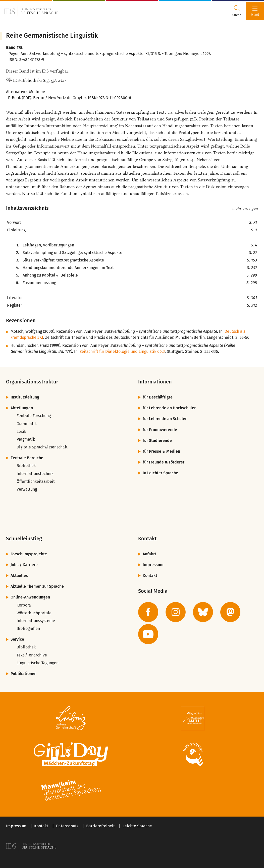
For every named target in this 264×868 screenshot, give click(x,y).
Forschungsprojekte (29, 554)
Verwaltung (27, 489)
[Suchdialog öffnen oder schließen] (237, 11)
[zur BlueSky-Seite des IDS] (203, 612)
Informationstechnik (35, 474)
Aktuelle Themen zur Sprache (37, 586)
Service (17, 639)
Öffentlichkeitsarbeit (36, 481)
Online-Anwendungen (30, 597)
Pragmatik (26, 439)
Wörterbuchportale (34, 613)
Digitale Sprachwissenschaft (42, 447)
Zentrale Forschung (34, 416)
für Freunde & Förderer (164, 462)
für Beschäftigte (158, 397)
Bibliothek (26, 466)
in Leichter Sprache (160, 473)
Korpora (24, 605)
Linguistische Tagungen (38, 663)
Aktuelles (19, 576)
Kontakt (150, 576)
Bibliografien (28, 628)
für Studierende (157, 441)
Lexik (21, 431)
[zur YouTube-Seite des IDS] (148, 634)
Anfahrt (149, 554)
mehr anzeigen (245, 209)
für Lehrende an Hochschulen (170, 408)
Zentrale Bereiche (27, 458)
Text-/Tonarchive (32, 655)
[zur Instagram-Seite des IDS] (176, 612)
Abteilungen (22, 408)
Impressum (153, 565)
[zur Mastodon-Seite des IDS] (230, 612)
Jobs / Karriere (24, 565)
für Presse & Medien (161, 451)
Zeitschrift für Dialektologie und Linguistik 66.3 (122, 351)
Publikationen (23, 674)
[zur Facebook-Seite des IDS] (148, 612)
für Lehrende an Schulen (165, 419)
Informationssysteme (36, 621)
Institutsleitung (25, 397)
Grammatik (27, 424)
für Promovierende (160, 430)
